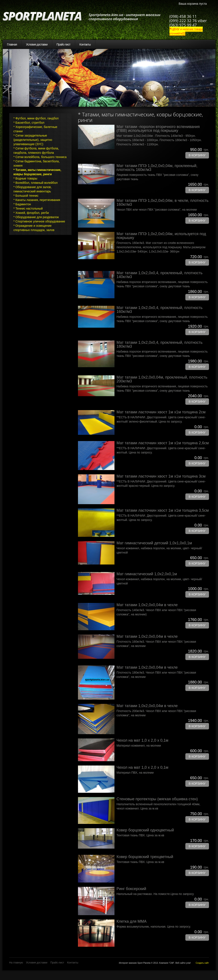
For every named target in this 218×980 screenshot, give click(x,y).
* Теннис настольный (28, 208)
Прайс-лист (63, 44)
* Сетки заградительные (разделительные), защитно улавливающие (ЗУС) (33, 140)
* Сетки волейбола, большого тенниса (40, 157)
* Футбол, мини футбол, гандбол (36, 118)
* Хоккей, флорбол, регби (31, 213)
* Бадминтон (22, 204)
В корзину (197, 155)
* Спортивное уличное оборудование (39, 221)
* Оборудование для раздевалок (36, 217)
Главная (12, 44)
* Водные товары (25, 178)
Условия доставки (37, 44)
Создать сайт (202, 963)
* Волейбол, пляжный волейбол (36, 183)
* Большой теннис (26, 196)
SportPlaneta (45, 16)
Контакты (85, 44)
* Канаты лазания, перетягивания (37, 200)
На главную (16, 963)
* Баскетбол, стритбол (29, 123)
